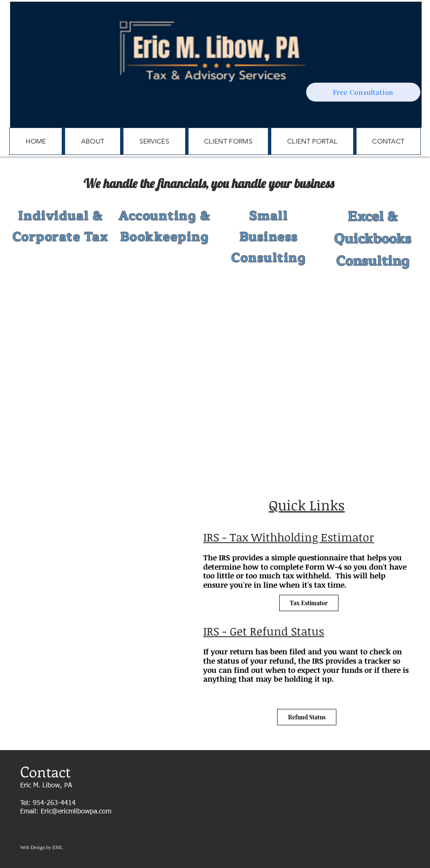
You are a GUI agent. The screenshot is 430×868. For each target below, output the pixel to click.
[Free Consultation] (363, 92)
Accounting (157, 216)
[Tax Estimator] (309, 603)
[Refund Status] (307, 717)
